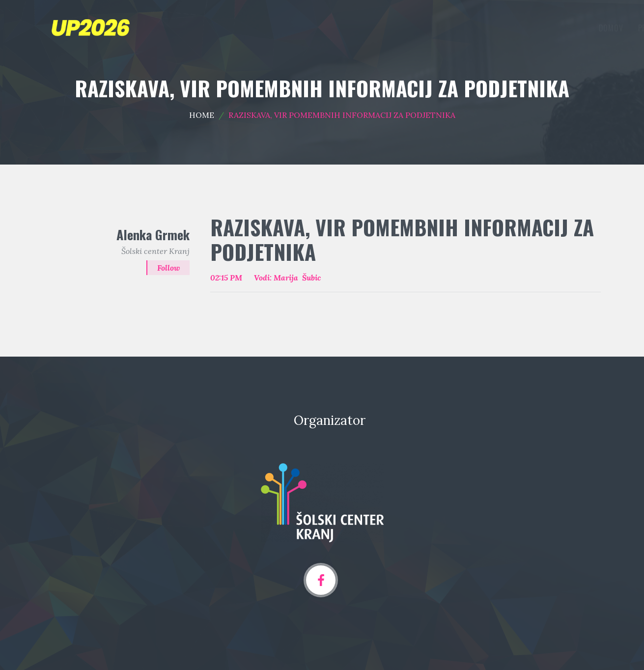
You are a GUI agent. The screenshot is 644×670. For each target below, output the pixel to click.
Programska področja (430, 28)
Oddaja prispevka (519, 28)
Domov (361, 28)
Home (202, 115)
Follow (168, 268)
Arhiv (581, 28)
